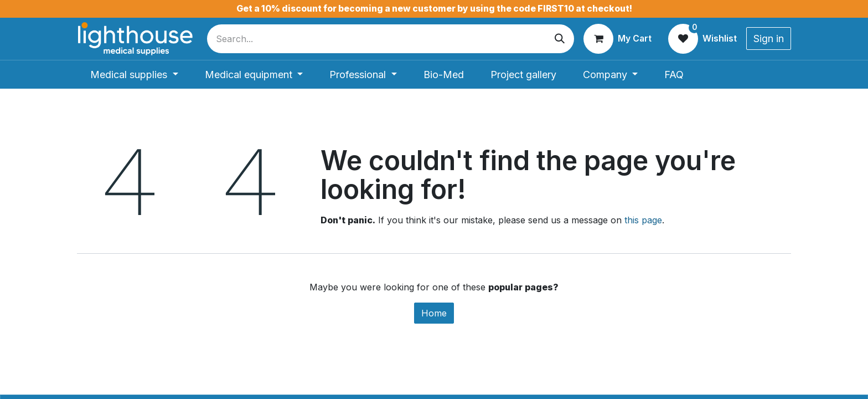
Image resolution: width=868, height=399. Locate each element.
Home (434, 313)
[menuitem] (134, 75)
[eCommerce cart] (618, 39)
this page (643, 220)
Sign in (769, 39)
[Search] (560, 39)
